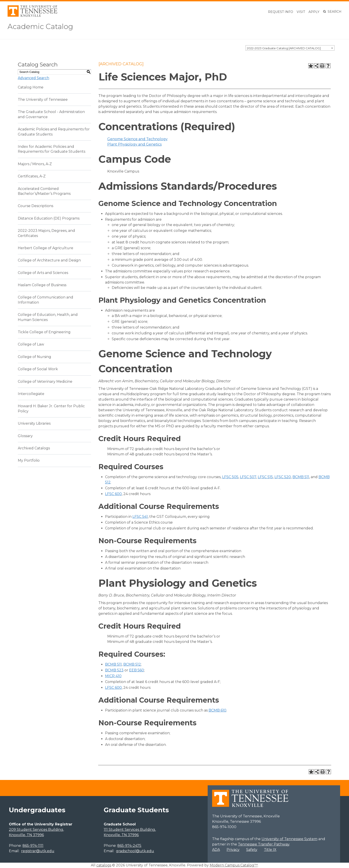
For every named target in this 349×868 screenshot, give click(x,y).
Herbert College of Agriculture (46, 248)
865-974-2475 (129, 846)
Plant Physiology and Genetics (134, 144)
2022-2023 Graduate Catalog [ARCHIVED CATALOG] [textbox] (284, 48)
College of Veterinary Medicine (45, 382)
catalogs (104, 865)
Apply (314, 12)
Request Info (281, 12)
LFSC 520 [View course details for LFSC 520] (283, 477)
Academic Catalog (40, 26)
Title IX (270, 850)
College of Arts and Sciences (43, 273)
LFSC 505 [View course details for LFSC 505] (230, 477)
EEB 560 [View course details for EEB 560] (137, 670)
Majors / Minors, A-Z (35, 164)
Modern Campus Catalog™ (234, 865)
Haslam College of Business (42, 285)
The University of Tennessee (43, 100)
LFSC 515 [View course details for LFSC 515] (265, 477)
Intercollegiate (31, 394)
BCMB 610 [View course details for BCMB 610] (217, 710)
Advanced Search (33, 78)
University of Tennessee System (289, 839)
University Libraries (34, 423)
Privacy (233, 850)
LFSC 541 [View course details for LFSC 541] (140, 517)
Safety (252, 850)
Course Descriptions (36, 206)
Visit (301, 12)
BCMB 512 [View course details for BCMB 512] (132, 664)
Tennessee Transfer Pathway (264, 844)
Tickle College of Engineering (44, 332)
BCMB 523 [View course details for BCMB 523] (114, 670)
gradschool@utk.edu (135, 851)
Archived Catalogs (34, 448)
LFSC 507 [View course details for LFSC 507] (248, 477)
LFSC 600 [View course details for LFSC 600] (113, 494)
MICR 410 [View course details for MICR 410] (113, 676)
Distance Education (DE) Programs (49, 218)
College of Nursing (34, 357)
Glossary (25, 436)
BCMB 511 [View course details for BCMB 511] (301, 477)
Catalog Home (31, 87)
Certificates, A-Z (32, 176)
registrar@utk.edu (38, 851)
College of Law (31, 344)
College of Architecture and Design (49, 260)
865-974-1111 (33, 846)
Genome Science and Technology (137, 139)
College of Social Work (38, 369)
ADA (216, 850)
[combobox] (290, 48)
